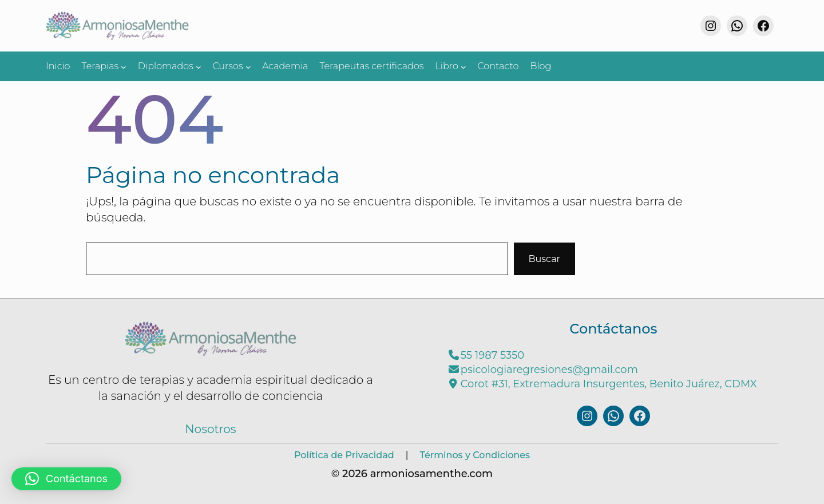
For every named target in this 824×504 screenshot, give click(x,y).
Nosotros (210, 429)
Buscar (545, 259)
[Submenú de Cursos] (248, 66)
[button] (66, 479)
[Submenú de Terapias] (124, 66)
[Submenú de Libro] (463, 66)
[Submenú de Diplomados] (199, 66)
